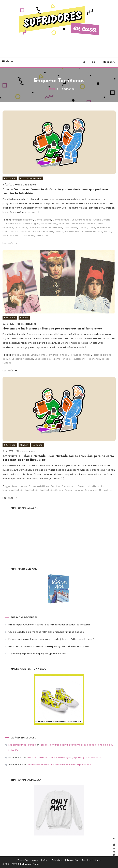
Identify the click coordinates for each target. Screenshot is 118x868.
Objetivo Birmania (43, 231)
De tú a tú (38, 445)
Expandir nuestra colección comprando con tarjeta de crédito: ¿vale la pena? (51, 639)
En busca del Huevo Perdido (44, 486)
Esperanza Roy (49, 224)
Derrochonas (20, 486)
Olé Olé (59, 231)
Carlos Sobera (43, 220)
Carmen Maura (61, 220)
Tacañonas (28, 235)
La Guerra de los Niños (87, 486)
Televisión (23, 860)
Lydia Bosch (70, 227)
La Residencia (42, 359)
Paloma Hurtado (61, 359)
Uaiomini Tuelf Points (31, 178)
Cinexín (24, 317)
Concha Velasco (12, 224)
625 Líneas (10, 178)
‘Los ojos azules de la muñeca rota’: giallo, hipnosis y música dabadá (46, 632)
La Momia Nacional (22, 359)
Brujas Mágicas (21, 355)
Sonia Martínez (11, 235)
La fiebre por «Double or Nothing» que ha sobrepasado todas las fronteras (49, 625)
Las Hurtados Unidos (52, 490)
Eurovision (65, 224)
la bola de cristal (38, 227)
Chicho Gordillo (102, 220)
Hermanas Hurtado (80, 355)
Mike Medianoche (27, 185)
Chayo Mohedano (81, 220)
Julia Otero (21, 227)
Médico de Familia (21, 231)
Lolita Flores (56, 227)
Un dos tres (42, 235)
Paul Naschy (79, 359)
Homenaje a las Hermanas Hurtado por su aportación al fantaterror (52, 329)
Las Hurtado (32, 490)
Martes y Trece (87, 227)
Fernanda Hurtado (58, 355)
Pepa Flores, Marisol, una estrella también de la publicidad (59, 765)
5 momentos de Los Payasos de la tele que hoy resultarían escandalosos (49, 646)
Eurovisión (72, 860)
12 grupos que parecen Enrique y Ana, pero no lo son (37, 654)
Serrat (107, 231)
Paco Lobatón (73, 231)
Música (35, 860)
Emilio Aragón (31, 224)
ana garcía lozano (23, 220)
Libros (98, 860)
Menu (8, 61)
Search (109, 62)
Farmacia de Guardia (84, 224)
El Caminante (38, 355)
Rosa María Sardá (92, 231)
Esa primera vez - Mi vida (22, 745)
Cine (46, 860)
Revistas (86, 860)
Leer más (10, 243)
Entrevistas (58, 860)
